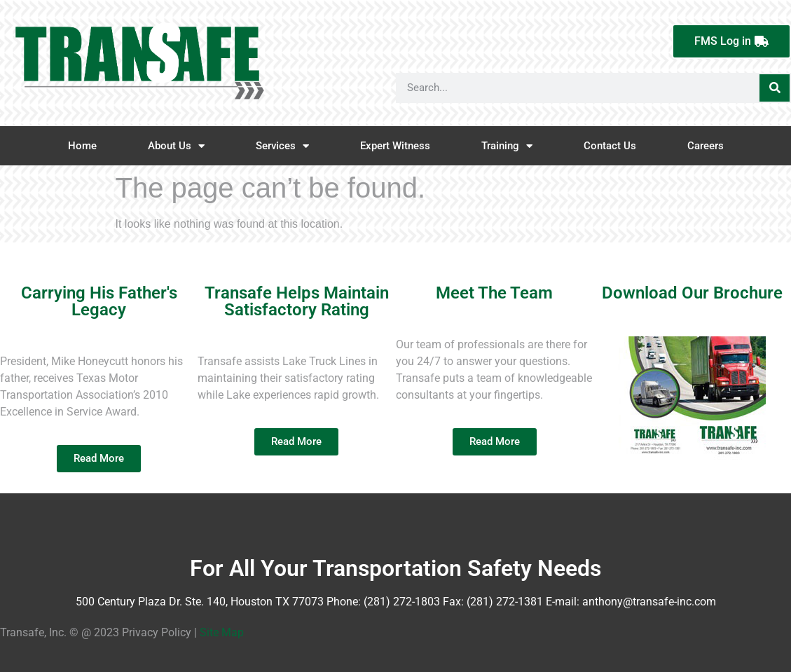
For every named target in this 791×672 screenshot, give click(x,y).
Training (507, 146)
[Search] (775, 88)
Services (282, 146)
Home (82, 146)
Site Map (222, 632)
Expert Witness (395, 146)
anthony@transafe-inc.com (649, 602)
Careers (706, 146)
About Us (176, 146)
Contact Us (610, 146)
